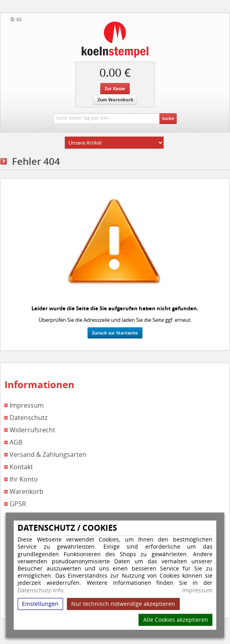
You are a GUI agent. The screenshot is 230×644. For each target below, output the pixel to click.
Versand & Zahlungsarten (48, 455)
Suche (168, 118)
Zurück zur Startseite (115, 333)
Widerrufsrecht (32, 430)
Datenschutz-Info (40, 590)
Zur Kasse (115, 88)
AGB (16, 442)
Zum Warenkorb (115, 100)
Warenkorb (26, 492)
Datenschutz (28, 418)
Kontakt (21, 467)
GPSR (18, 504)
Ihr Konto (24, 479)
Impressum (197, 590)
